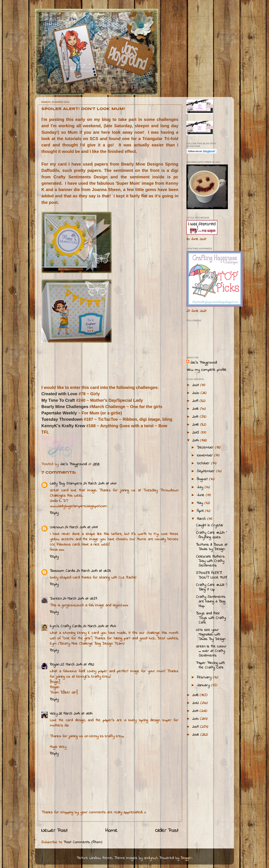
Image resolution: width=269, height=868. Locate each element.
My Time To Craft (58, 400)
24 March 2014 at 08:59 (80, 599)
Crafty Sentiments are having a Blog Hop (211, 602)
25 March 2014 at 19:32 (77, 665)
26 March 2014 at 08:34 (75, 714)
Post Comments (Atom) (83, 842)
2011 (196, 711)
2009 (196, 727)
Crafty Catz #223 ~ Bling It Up (212, 587)
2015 (196, 433)
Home (111, 831)
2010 (196, 719)
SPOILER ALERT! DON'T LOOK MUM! (211, 575)
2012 (196, 703)
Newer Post (54, 831)
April (201, 511)
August (203, 479)
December (206, 448)
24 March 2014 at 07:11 (81, 527)
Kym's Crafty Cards (66, 626)
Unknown (57, 527)
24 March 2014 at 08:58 (93, 571)
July (201, 487)
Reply (54, 513)
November (205, 456)
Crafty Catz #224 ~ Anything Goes (212, 535)
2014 (196, 441)
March (202, 519)
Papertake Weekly (59, 413)
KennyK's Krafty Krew (64, 426)
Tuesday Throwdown (63, 419)
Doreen (56, 599)
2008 (196, 735)
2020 (196, 393)
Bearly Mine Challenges (65, 407)
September (206, 471)
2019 (196, 401)
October (204, 463)
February (205, 677)
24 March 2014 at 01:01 (100, 484)
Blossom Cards (62, 571)
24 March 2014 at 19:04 (99, 626)
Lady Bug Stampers (66, 484)
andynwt (151, 858)
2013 (196, 695)
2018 (196, 409)
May (201, 503)
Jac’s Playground (203, 363)
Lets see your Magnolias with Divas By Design (211, 635)
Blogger (186, 858)
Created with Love (59, 394)
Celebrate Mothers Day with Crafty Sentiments (210, 561)
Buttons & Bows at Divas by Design (212, 547)
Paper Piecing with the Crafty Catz (210, 665)
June (201, 495)
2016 (196, 425)
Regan (54, 665)
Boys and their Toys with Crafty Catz (211, 618)
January (204, 685)
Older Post (167, 831)
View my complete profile (206, 370)
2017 (196, 417)
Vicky (54, 714)
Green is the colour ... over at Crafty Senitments (211, 651)
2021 (196, 385)
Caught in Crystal (209, 525)
